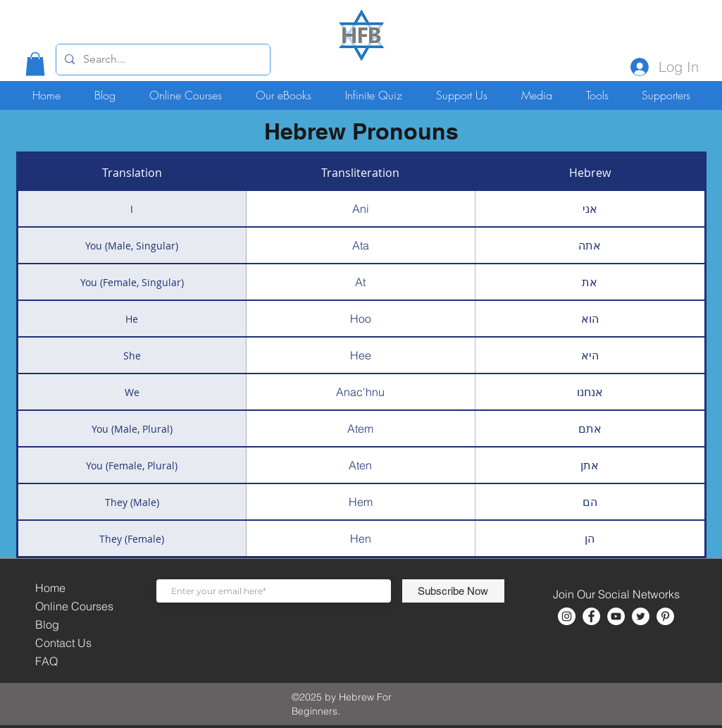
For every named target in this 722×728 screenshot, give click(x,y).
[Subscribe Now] (453, 591)
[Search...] (162, 60)
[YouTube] (616, 616)
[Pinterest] (665, 616)
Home (50, 588)
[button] (35, 64)
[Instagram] (567, 616)
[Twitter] (641, 616)
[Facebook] (591, 616)
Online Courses (74, 606)
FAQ (46, 661)
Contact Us (63, 643)
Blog (47, 624)
